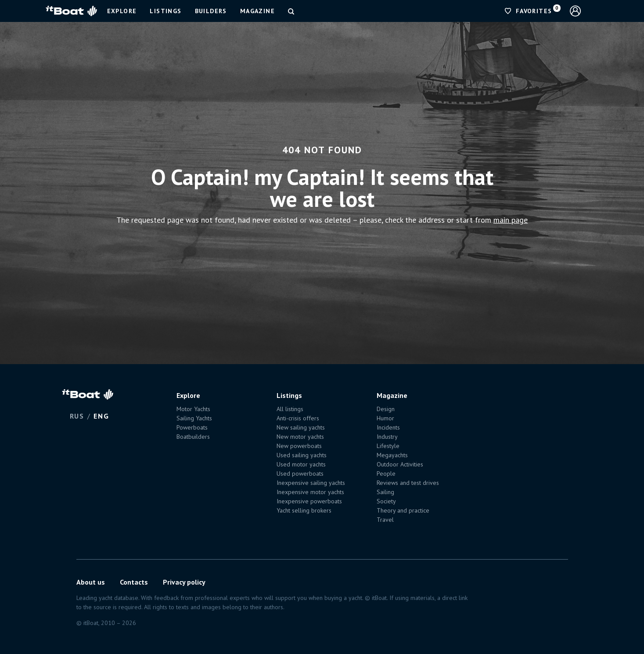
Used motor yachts (301, 464)
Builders (211, 11)
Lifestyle (388, 446)
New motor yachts (300, 437)
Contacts (134, 582)
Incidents (388, 427)
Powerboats (192, 427)
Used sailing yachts (302, 455)
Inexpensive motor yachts (310, 492)
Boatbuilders (193, 437)
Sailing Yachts (194, 418)
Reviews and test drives (408, 483)
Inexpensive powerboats (309, 501)
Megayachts (392, 455)
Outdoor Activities (400, 464)
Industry (387, 437)
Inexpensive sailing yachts (311, 483)
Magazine (257, 11)
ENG (101, 416)
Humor (385, 418)
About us (91, 582)
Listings (165, 11)
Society (386, 501)
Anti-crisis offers (298, 418)
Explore (122, 11)
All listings (290, 409)
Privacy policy (184, 582)
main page (511, 220)
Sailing (385, 492)
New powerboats (299, 446)
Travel (385, 520)
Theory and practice (403, 510)
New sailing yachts (301, 427)
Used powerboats (300, 473)
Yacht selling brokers (304, 510)
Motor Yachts (193, 409)
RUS (77, 416)
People (386, 473)
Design (386, 409)
